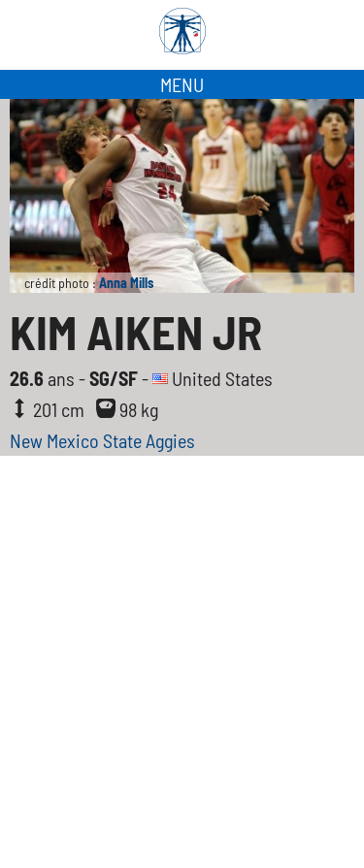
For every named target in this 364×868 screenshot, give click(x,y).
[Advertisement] (182, 647)
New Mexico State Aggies (102, 440)
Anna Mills (126, 283)
